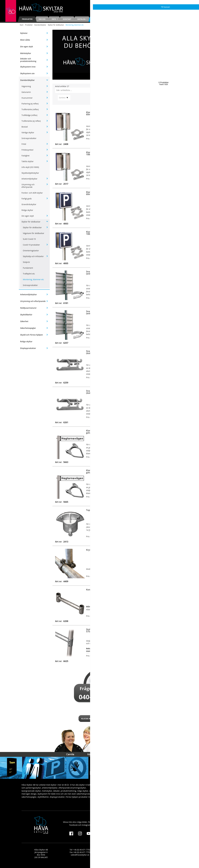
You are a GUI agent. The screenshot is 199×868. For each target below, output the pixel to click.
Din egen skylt (27, 47)
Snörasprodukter (29, 138)
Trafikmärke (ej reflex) (31, 121)
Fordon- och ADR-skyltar (32, 193)
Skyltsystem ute (27, 73)
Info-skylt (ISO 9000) (30, 167)
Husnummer (27, 98)
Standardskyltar (40, 25)
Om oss (42, 19)
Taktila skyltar (27, 161)
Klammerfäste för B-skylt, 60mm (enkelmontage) (99, 113)
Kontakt (67, 19)
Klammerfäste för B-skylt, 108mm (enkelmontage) (99, 153)
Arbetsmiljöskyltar (29, 179)
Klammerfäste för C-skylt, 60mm (163, 471)
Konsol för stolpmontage (99, 590)
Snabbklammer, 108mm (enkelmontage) (99, 312)
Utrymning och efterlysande (28, 186)
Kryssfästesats (94, 550)
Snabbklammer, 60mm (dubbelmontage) (98, 352)
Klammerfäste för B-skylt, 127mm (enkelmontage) (163, 153)
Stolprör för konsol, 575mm (96, 630)
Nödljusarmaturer (28, 308)
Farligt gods (27, 199)
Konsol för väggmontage (163, 550)
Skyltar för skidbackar (56, 25)
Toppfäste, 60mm (95, 510)
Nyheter (24, 33)
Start (22, 25)
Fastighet (25, 156)
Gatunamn (26, 92)
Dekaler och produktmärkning (28, 60)
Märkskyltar (26, 53)
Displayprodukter (28, 348)
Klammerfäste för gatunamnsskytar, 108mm (100, 471)
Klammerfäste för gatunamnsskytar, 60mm (99, 432)
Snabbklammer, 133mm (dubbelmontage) (162, 392)
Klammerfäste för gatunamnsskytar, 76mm (163, 432)
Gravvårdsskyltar (29, 204)
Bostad (25, 127)
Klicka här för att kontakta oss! (99, 719)
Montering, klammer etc (33, 279)
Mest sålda (25, 40)
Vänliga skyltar (28, 132)
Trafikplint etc (29, 274)
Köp (110, 144)
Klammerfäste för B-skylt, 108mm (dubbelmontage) (99, 233)
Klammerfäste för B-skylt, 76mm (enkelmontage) (163, 113)
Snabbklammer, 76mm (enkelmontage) (162, 273)
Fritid (24, 144)
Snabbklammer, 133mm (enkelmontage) (162, 312)
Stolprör (26, 262)
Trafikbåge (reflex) (29, 115)
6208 (156, 604)
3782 (173, 601)
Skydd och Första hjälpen (32, 335)
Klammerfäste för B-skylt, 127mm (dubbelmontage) (163, 233)
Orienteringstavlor (31, 251)
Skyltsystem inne (28, 67)
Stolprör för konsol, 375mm (160, 591)
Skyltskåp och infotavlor (33, 256)
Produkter (27, 19)
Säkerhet (24, 321)
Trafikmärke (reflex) (30, 109)
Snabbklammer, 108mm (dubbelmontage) (99, 392)
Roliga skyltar (27, 210)
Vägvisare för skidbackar (33, 233)
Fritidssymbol (27, 150)
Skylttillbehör (26, 315)
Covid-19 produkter (31, 245)
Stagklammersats (159, 510)
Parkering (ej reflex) (30, 104)
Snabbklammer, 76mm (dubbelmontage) (162, 352)
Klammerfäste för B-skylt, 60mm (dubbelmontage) (99, 193)
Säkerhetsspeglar (28, 328)
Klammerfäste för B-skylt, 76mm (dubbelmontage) (163, 193)
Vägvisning (26, 86)
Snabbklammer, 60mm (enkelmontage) (98, 273)
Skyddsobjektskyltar (30, 173)
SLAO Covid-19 (29, 239)
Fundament (28, 268)
